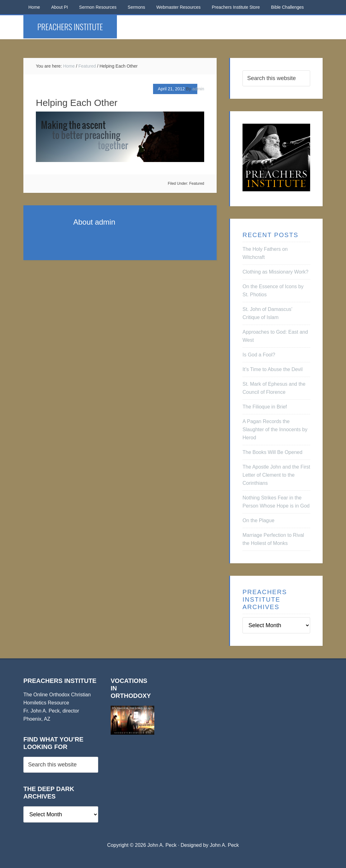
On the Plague (258, 520)
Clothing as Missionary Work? (275, 272)
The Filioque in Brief (265, 407)
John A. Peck (224, 845)
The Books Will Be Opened (272, 452)
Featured (197, 184)
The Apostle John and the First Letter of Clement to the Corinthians (276, 475)
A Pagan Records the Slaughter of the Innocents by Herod (275, 429)
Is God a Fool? (259, 355)
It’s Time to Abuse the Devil (273, 369)
